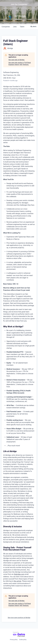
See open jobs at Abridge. (17, 60)
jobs (15, 27)
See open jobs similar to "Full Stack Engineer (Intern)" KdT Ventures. (20, 64)
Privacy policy (14, 640)
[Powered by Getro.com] (19, 634)
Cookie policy (23, 640)
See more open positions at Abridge (19, 618)
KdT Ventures (20, 16)
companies (6, 27)
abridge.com (20, 574)
